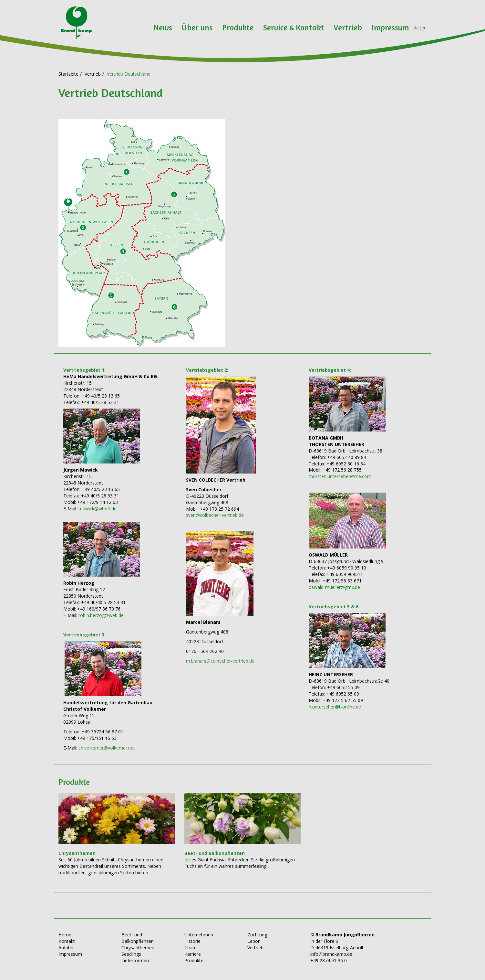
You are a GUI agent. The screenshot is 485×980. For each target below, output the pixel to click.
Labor (253, 941)
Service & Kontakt (294, 27)
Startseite (68, 74)
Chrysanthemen (138, 948)
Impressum (390, 27)
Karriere (193, 954)
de (416, 28)
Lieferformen (135, 960)
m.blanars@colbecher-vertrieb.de (220, 661)
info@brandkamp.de (331, 954)
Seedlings (131, 954)
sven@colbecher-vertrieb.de (215, 515)
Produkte (238, 27)
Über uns (197, 27)
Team (191, 948)
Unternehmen (199, 935)
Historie (192, 941)
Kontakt (67, 941)
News (163, 27)
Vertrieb (348, 27)
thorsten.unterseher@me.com (340, 476)
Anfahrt (66, 948)
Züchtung (257, 935)
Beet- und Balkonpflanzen (138, 938)
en (424, 28)
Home (65, 935)
